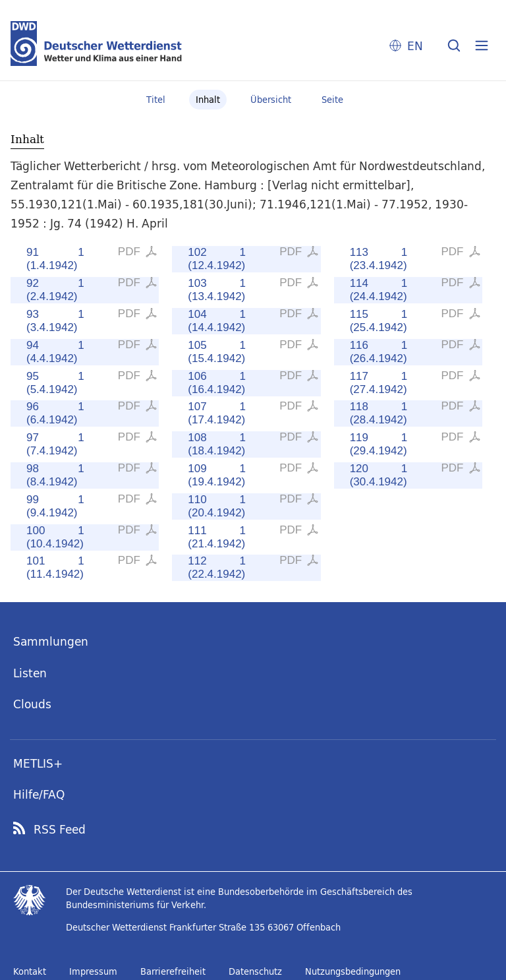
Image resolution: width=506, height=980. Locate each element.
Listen (30, 673)
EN (415, 46)
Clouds (32, 704)
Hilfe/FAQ (39, 794)
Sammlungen (51, 641)
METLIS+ (38, 763)
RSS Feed (60, 830)
